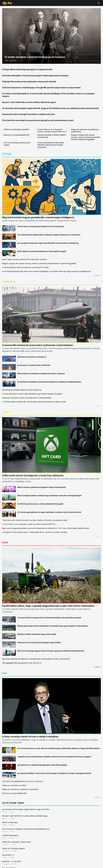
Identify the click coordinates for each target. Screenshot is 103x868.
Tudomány (9, 282)
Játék (6, 412)
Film (5, 673)
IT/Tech (7, 154)
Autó (5, 542)
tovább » (97, 275)
